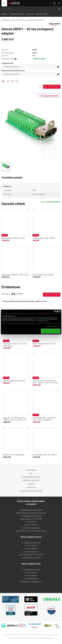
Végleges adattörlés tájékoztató (31, 491)
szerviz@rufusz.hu (33, 552)
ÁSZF (31, 474)
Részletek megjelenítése (52, 326)
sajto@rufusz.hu (37, 582)
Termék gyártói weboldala (49, 96)
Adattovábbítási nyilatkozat (31, 477)
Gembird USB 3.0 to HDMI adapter (14, 455)
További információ (39, 59)
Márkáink (31, 484)
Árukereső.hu (35, 627)
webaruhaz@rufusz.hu (33, 528)
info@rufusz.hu (33, 579)
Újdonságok (30, 14)
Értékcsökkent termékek (17, 14)
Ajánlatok (4, 14)
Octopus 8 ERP (40, 638)
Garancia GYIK (31, 488)
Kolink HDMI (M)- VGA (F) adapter (43, 275)
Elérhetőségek (31, 470)
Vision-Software (27, 638)
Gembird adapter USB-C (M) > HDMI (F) (45, 455)
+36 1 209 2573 (31, 522)
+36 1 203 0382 (37, 519)
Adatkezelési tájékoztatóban (42, 319)
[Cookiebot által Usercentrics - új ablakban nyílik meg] (52, 311)
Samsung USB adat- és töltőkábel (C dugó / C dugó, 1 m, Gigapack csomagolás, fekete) (44, 420)
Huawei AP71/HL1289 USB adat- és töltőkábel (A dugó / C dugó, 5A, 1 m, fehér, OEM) (15, 420)
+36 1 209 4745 (32, 546)
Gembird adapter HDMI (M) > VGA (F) (13, 238)
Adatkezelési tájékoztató (31, 481)
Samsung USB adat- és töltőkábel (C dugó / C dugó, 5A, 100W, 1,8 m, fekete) (45, 382)
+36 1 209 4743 (32, 573)
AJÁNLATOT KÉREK (41, 14)
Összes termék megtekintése (51, 202)
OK (51, 331)
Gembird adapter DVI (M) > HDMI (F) (44, 238)
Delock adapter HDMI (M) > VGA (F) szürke (15, 275)
